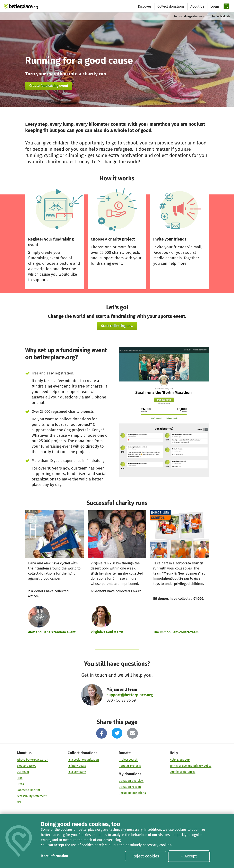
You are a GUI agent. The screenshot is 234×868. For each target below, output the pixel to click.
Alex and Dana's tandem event (52, 632)
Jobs (20, 778)
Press (20, 784)
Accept (189, 856)
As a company (77, 772)
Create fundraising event (49, 86)
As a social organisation (83, 760)
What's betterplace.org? (32, 760)
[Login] (214, 7)
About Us (197, 7)
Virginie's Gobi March (107, 632)
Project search (128, 760)
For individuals (221, 16)
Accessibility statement (32, 796)
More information (54, 856)
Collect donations (171, 7)
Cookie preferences (182, 772)
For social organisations (189, 16)
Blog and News (26, 766)
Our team (23, 772)
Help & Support (180, 760)
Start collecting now (117, 326)
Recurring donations (132, 793)
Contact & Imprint (28, 790)
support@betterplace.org (130, 695)
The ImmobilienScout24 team (176, 632)
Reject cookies (146, 856)
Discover (145, 7)
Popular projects (130, 766)
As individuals (77, 766)
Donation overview (131, 781)
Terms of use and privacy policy (191, 766)
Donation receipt (130, 787)
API (19, 802)
